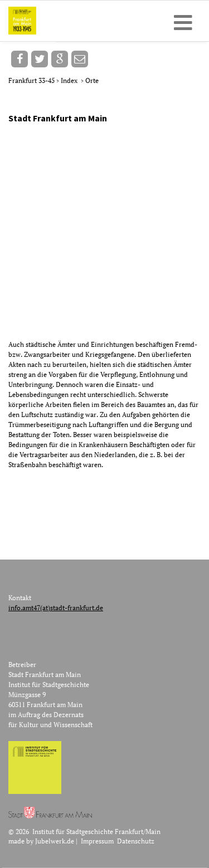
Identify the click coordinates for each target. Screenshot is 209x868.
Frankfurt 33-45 (32, 80)
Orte (92, 80)
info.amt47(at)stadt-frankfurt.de (56, 608)
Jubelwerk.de (55, 841)
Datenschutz (136, 841)
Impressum (97, 841)
